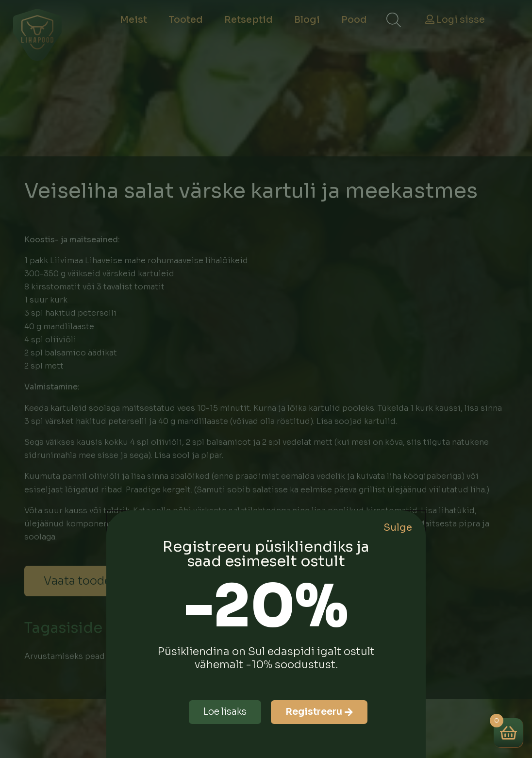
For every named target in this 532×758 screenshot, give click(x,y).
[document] (266, 379)
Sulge (398, 528)
